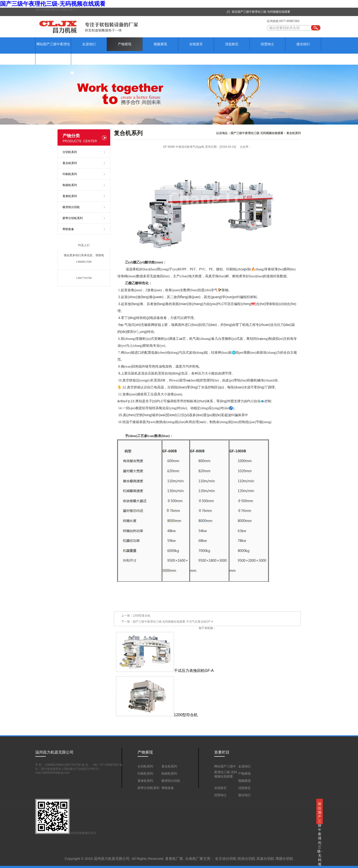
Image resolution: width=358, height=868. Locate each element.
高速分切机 (265, 859)
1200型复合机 (142, 616)
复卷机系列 (70, 196)
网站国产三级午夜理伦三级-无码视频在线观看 (53, 51)
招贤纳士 (267, 44)
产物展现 (125, 44)
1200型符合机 (157, 715)
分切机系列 (70, 152)
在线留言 (196, 44)
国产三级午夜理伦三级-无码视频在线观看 (53, 4)
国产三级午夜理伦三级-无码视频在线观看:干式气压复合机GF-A (173, 622)
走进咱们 (89, 44)
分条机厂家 (194, 859)
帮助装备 (68, 229)
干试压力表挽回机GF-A (165, 671)
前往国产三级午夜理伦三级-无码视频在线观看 (261, 12)
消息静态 (232, 44)
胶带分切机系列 (73, 218)
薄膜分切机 (284, 859)
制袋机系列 (70, 185)
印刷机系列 (70, 174)
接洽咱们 (303, 44)
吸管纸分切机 (71, 207)
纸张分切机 (246, 859)
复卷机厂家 (174, 859)
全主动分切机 (226, 859)
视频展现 (160, 44)
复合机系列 (294, 133)
